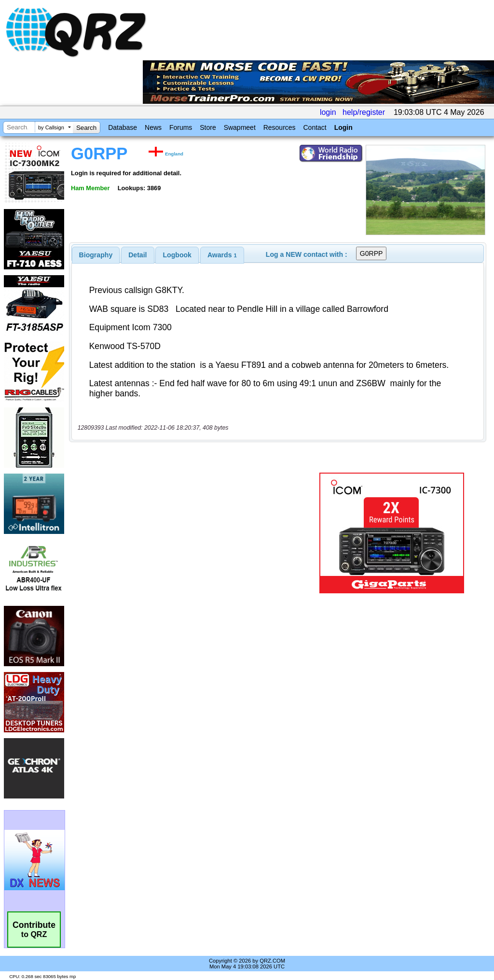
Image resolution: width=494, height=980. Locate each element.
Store (208, 127)
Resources (280, 127)
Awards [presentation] (222, 255)
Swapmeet (240, 127)
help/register (364, 112)
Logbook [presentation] (177, 255)
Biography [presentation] (96, 255)
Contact (315, 127)
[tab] (96, 255)
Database (123, 127)
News (153, 127)
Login (343, 127)
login (328, 112)
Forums (181, 127)
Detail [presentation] (137, 255)
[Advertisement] (191, 533)
